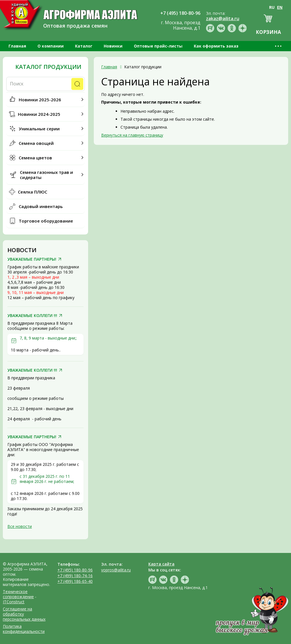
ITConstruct (14, 602)
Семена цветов (35, 158)
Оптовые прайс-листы (158, 46)
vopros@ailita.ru (116, 570)
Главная (17, 46)
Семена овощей (36, 143)
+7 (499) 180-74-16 (75, 576)
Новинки (113, 46)
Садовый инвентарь (41, 206)
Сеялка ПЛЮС (33, 192)
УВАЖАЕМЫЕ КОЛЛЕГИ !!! (32, 316)
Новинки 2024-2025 (39, 114)
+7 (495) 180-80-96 (75, 570)
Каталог (84, 46)
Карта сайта (161, 564)
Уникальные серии (39, 129)
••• (279, 46)
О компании (51, 46)
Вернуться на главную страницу (132, 135)
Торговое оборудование (46, 221)
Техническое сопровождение (18, 594)
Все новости (20, 526)
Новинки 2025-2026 (40, 100)
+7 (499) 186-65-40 (75, 581)
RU (272, 7)
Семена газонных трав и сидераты (46, 175)
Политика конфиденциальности (24, 629)
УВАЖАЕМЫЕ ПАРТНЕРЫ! (32, 259)
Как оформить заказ (216, 46)
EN (280, 7)
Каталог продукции (48, 67)
